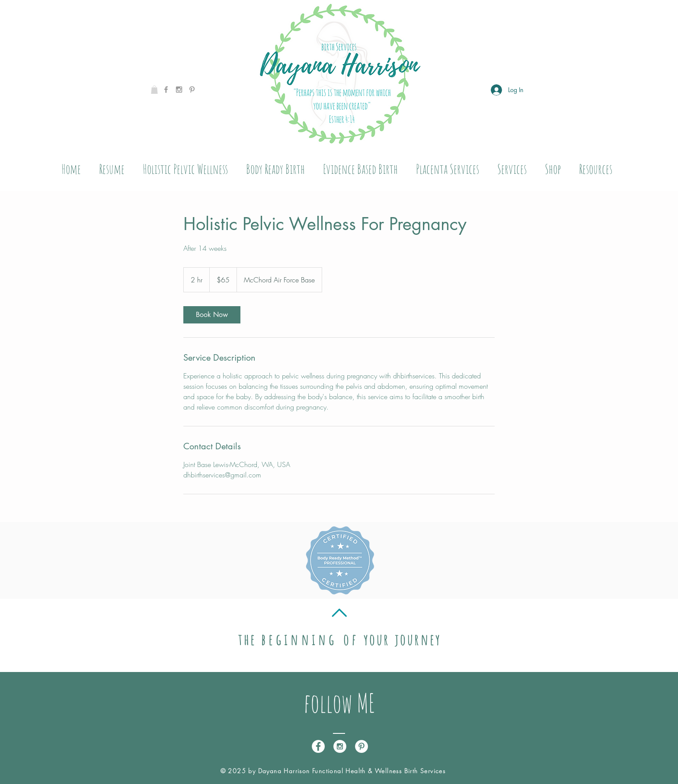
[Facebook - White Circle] (318, 746)
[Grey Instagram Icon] (179, 90)
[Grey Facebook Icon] (166, 90)
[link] (212, 315)
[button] (154, 90)
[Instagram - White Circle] (340, 746)
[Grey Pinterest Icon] (192, 90)
